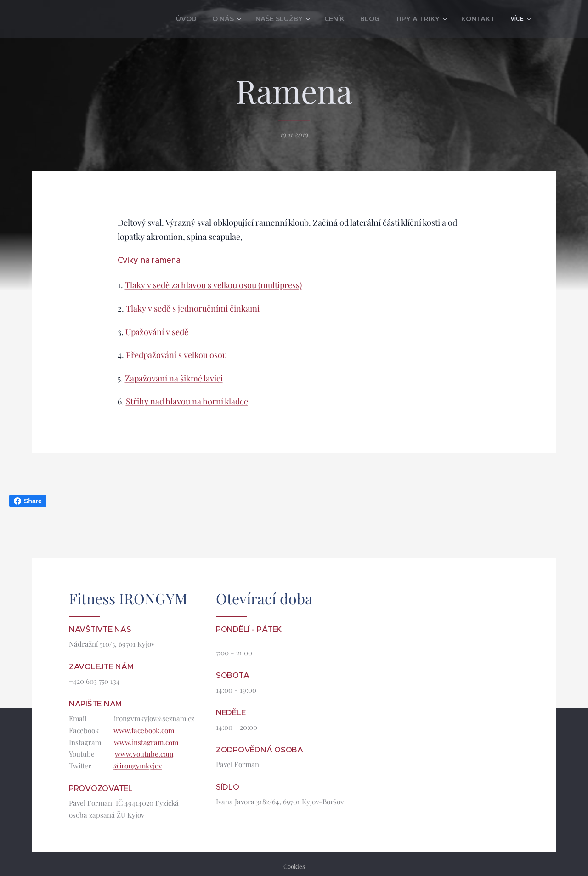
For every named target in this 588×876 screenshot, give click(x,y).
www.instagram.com (146, 742)
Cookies (294, 866)
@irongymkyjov (138, 766)
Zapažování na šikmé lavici (174, 378)
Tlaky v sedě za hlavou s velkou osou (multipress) (213, 285)
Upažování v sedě (157, 332)
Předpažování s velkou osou (176, 355)
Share (28, 501)
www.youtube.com (144, 754)
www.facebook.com (145, 730)
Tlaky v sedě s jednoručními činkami (193, 308)
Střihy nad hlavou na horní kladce (187, 402)
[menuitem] (105, 19)
